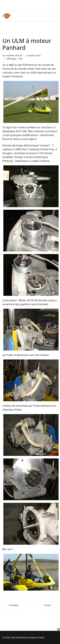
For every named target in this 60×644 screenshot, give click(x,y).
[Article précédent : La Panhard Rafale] (14, 605)
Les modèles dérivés (12, 55)
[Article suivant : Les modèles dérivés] (48, 605)
